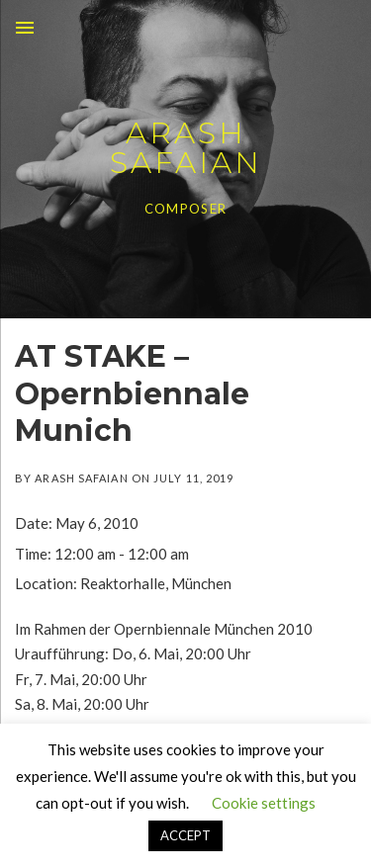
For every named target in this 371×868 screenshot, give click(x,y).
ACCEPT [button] (185, 835)
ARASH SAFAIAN (186, 148)
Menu (25, 28)
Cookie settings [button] (264, 803)
